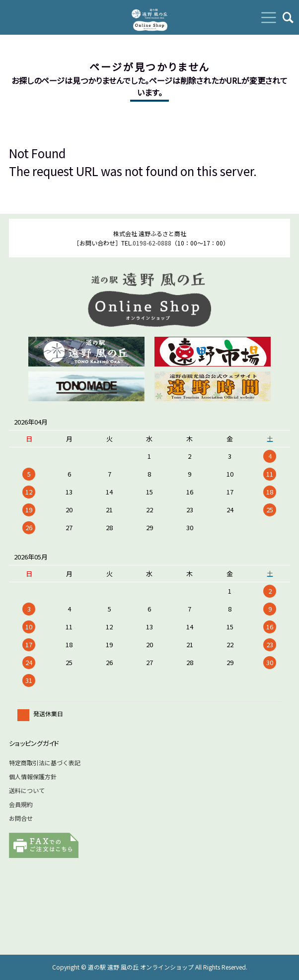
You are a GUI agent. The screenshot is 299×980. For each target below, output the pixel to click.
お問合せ (21, 818)
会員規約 (21, 804)
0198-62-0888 (152, 243)
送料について (27, 790)
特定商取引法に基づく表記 (45, 763)
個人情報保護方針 (33, 776)
